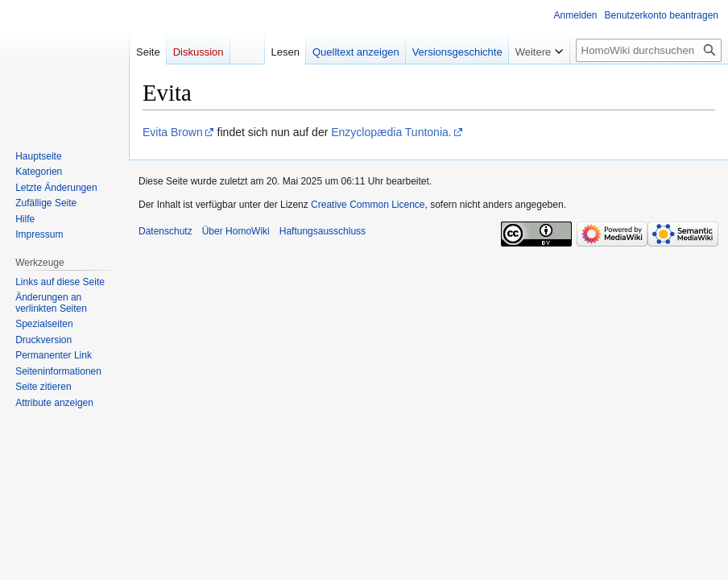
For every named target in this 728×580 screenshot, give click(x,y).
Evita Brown (173, 132)
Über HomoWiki (236, 231)
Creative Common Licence (368, 205)
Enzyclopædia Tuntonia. (391, 132)
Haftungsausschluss (323, 231)
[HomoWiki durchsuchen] (649, 50)
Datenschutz (165, 231)
